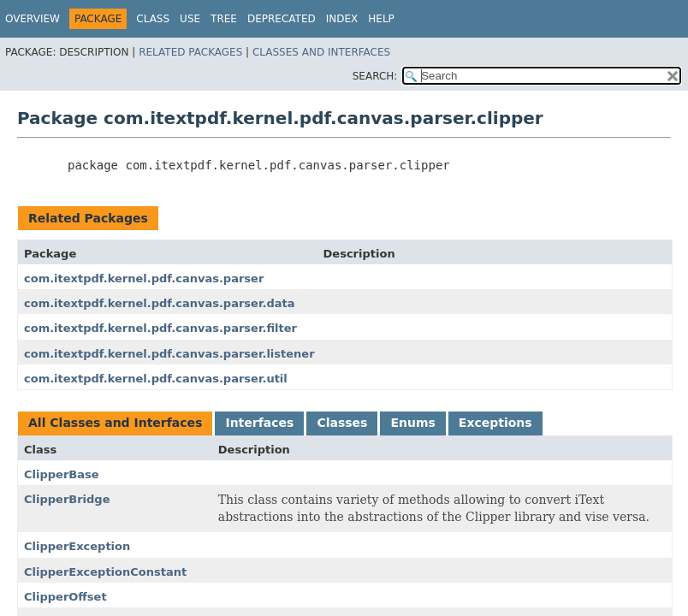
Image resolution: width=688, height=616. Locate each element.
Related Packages (190, 52)
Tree (224, 19)
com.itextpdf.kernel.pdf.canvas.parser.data (159, 303)
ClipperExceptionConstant (105, 572)
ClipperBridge (67, 499)
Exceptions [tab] (495, 423)
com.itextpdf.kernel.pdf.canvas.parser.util (156, 379)
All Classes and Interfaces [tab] (115, 423)
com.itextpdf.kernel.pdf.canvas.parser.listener (169, 354)
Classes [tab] (342, 423)
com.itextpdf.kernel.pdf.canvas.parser (144, 278)
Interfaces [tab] (259, 423)
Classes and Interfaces (321, 52)
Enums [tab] (412, 423)
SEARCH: (375, 76)
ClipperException (77, 546)
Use (190, 19)
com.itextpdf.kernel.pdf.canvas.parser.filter (160, 328)
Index (342, 19)
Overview (33, 19)
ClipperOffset (65, 597)
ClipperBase (62, 474)
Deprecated (282, 19)
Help (381, 19)
